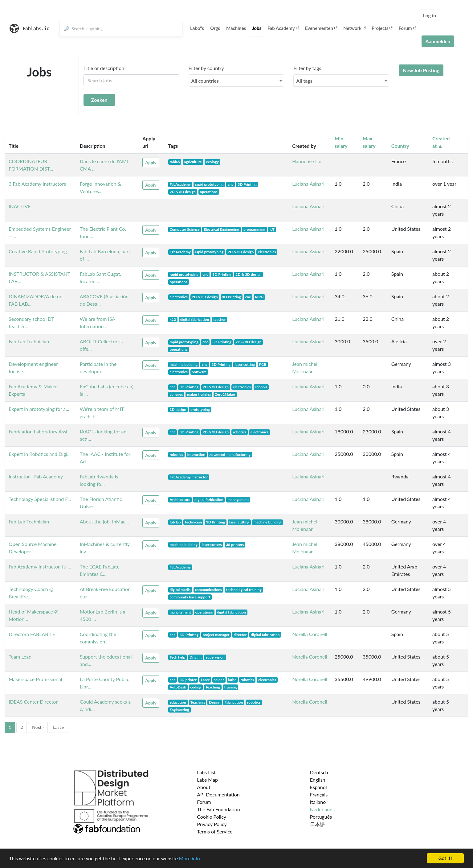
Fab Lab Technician (29, 341)
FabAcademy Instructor (189, 477)
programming (254, 229)
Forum (407, 28)
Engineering (179, 710)
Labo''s (197, 28)
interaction (196, 455)
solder (219, 680)
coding (196, 687)
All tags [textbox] (304, 81)
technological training (244, 590)
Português (321, 817)
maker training (199, 394)
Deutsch (319, 772)
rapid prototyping (209, 184)
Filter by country (206, 68)
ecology (212, 162)
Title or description (104, 68)
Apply (151, 162)
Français (319, 794)
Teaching (213, 687)
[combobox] (236, 81)
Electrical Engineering (221, 229)
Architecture (180, 500)
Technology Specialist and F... (40, 499)
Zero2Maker (225, 394)
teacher (219, 319)
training (230, 687)
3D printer (188, 680)
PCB (263, 364)
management (238, 500)
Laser (205, 680)
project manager (216, 635)
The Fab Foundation (218, 809)
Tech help (178, 657)
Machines (236, 28)
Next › (38, 727)
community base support (190, 597)
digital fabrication (195, 319)
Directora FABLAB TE (32, 634)
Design (215, 702)
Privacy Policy (212, 824)
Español (318, 787)
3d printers (235, 545)
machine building (184, 364)
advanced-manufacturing (230, 455)
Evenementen (321, 28)
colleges (176, 394)
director (240, 635)
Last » (59, 727)
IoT (272, 229)
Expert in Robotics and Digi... (40, 454)
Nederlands (322, 809)
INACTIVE (20, 206)
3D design (178, 409)
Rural (259, 297)
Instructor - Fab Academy (36, 476)
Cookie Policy (212, 817)
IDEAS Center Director (33, 702)
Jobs (257, 28)
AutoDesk (178, 687)
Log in (430, 15)
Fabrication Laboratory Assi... (40, 431)
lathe (232, 680)
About (204, 787)
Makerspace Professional (35, 679)
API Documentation (218, 794)
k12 (173, 319)
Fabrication (234, 702)
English (318, 780)
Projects (382, 28)
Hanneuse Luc (307, 161)
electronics (267, 252)
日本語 (317, 824)
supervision (215, 657)
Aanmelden (438, 41)
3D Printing (247, 184)
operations (209, 192)
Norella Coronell (310, 634)
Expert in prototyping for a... (39, 409)
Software (199, 372)
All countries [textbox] (205, 81)
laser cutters (212, 545)
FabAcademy (180, 184)
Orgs (215, 28)
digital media (180, 590)
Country (400, 146)
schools (261, 387)
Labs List (206, 772)
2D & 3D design (183, 192)
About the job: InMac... (104, 521)
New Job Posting (421, 70)
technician (193, 522)
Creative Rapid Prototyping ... (40, 251)
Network (354, 28)
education (178, 702)
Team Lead (20, 657)
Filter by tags (307, 68)
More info (190, 864)
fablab (175, 162)
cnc (230, 184)
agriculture (193, 162)
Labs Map (207, 780)
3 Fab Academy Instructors (37, 184)
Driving (196, 657)
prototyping (200, 409)
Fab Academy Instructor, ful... (40, 566)
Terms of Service (215, 831)
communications (208, 590)
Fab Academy (283, 28)
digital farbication (209, 500)
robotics (240, 432)
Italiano (318, 802)
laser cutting (245, 364)
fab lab (175, 522)
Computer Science (185, 229)
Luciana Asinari (308, 184)
